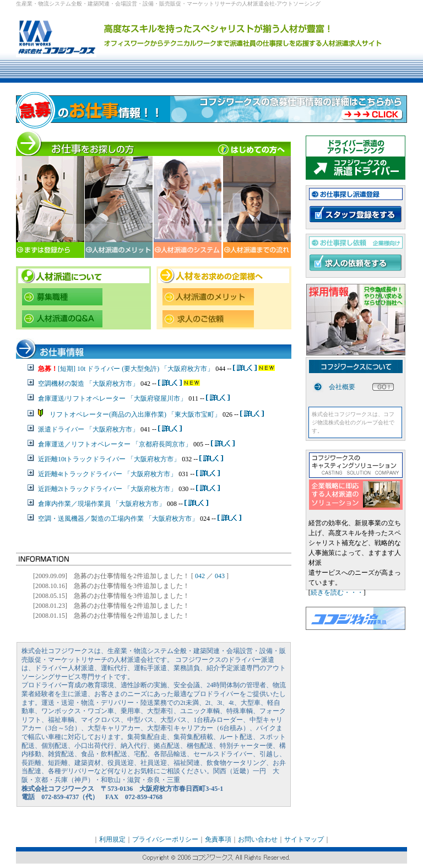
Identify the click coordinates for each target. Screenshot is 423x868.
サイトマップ (304, 839)
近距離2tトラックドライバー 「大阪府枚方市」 (107, 489)
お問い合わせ (258, 839)
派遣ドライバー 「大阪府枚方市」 (88, 429)
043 (220, 576)
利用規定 (112, 839)
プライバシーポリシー (165, 839)
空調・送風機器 (61, 519)
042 (200, 576)
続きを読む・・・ (337, 592)
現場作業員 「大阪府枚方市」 (121, 504)
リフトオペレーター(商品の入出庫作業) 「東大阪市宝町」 (132, 414)
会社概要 (342, 387)
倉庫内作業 (55, 504)
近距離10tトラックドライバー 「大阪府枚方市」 (109, 459)
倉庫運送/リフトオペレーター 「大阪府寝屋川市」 (112, 398)
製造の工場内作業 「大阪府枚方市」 (145, 519)
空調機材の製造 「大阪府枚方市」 (89, 384)
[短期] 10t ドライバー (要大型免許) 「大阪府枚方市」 (137, 369)
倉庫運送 (51, 444)
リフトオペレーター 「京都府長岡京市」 (131, 444)
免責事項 (218, 839)
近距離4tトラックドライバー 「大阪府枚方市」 (107, 474)
